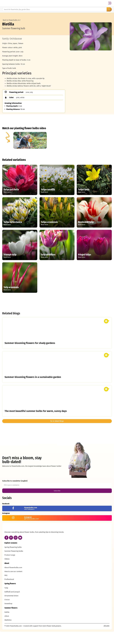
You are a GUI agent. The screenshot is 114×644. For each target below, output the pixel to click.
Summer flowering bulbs (14, 564)
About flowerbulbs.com (13, 580)
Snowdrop (8, 616)
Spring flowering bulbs (13, 560)
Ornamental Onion (11, 609)
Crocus (7, 612)
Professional (9, 592)
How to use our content (13, 584)
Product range (10, 568)
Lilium (7, 629)
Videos (7, 572)
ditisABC (107, 639)
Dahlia (7, 625)
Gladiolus (8, 633)
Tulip (6, 601)
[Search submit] (109, 9)
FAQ (6, 588)
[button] (110, 3)
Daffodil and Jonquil (12, 605)
